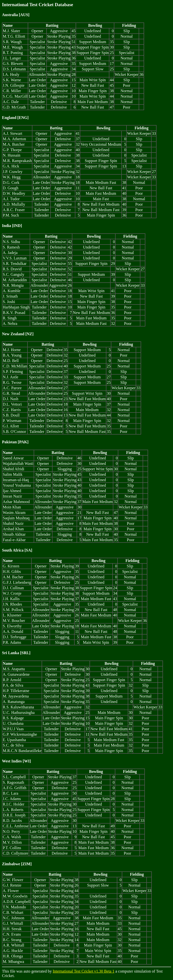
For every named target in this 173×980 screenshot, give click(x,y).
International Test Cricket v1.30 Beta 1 (83, 971)
